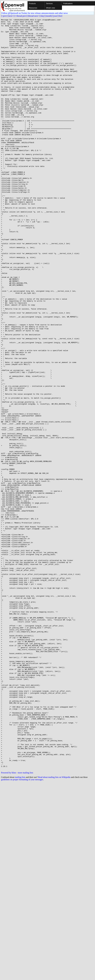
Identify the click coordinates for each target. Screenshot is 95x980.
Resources (33, 8)
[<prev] (4, 16)
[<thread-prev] (21, 16)
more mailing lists (26, 923)
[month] (49, 16)
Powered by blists (9, 923)
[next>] (11, 16)
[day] (43, 16)
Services (49, 3)
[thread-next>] (34, 16)
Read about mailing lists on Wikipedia (54, 927)
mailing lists (20, 927)
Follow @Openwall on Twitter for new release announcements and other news (35, 13)
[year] (55, 16)
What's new (51, 8)
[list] (60, 16)
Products (32, 3)
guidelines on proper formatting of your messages (22, 930)
